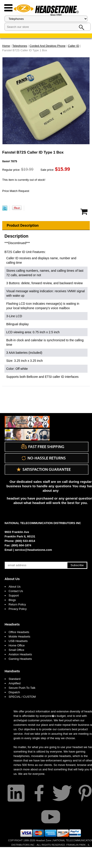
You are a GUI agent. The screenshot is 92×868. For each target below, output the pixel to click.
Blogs (12, 600)
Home (6, 46)
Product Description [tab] (23, 225)
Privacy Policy (18, 609)
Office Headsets (19, 632)
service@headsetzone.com (33, 550)
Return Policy (17, 604)
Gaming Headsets (20, 659)
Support (14, 595)
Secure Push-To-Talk (22, 688)
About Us (12, 579)
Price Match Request (16, 191)
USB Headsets (18, 641)
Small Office (17, 650)
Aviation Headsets (20, 654)
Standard (15, 679)
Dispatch (14, 692)
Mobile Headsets (20, 637)
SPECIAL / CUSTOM (22, 697)
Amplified (15, 683)
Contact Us (16, 591)
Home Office (17, 645)
